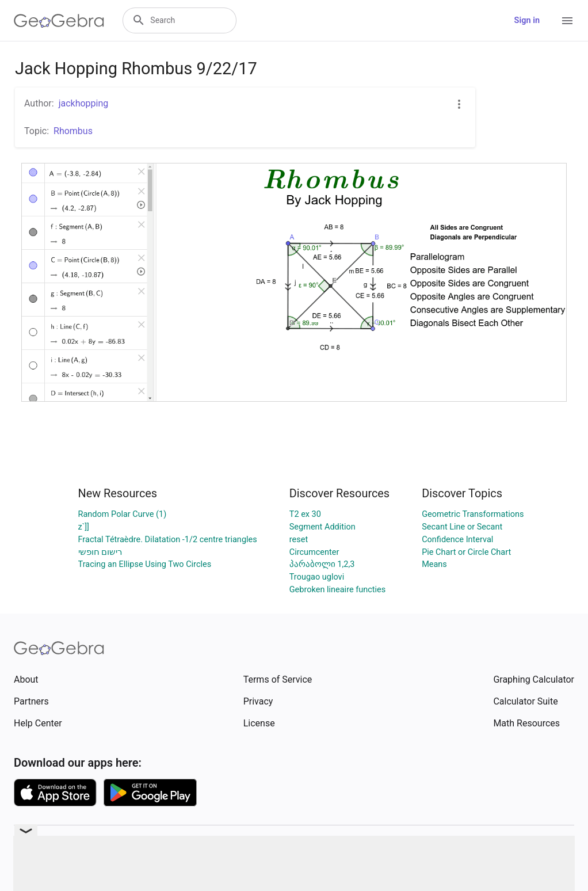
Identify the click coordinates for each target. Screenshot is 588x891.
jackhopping (84, 103)
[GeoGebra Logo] (59, 21)
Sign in (527, 20)
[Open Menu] (567, 21)
